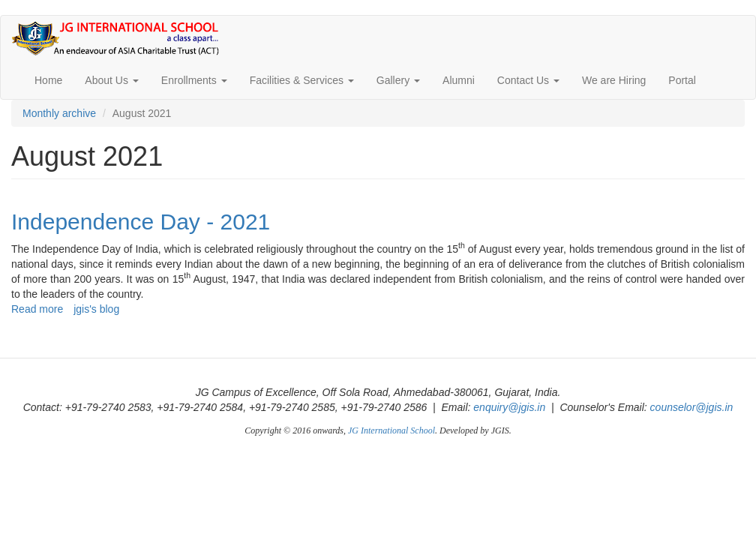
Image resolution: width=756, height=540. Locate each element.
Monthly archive (59, 113)
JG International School (391, 430)
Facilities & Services (302, 80)
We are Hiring (614, 80)
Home (48, 80)
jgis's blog (96, 309)
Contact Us (528, 80)
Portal (682, 80)
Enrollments (194, 80)
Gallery (398, 80)
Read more (37, 309)
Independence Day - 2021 (141, 222)
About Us (111, 80)
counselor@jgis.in (692, 407)
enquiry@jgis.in (509, 407)
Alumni (459, 80)
